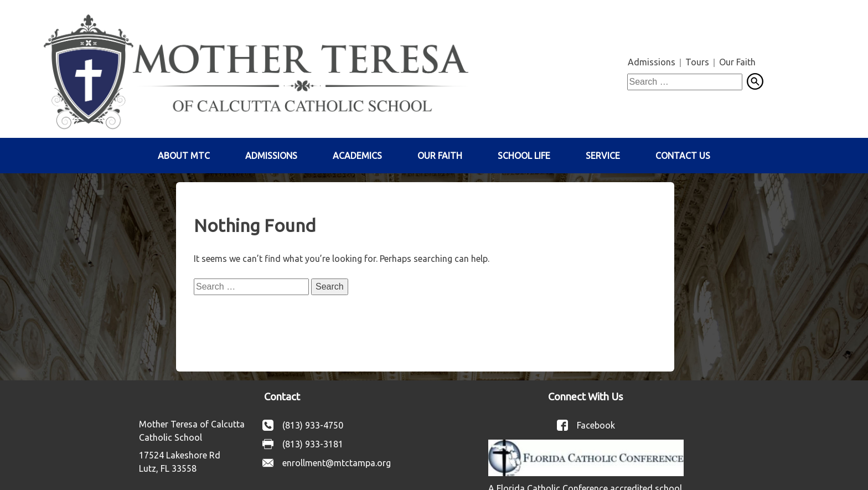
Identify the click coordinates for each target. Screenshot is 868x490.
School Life (524, 156)
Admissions (652, 62)
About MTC (184, 156)
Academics (357, 156)
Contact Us (683, 156)
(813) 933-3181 (313, 444)
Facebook (596, 425)
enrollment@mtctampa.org (337, 463)
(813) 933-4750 (313, 425)
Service (603, 156)
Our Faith (737, 62)
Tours (697, 62)
